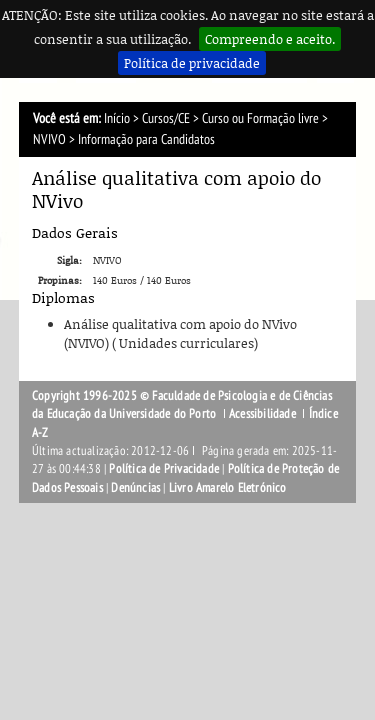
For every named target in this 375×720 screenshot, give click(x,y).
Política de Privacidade (164, 469)
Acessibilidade (262, 414)
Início (117, 118)
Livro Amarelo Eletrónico (228, 488)
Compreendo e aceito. (270, 39)
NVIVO (49, 139)
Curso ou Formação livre (260, 118)
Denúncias (135, 488)
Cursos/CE (166, 118)
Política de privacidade (192, 63)
